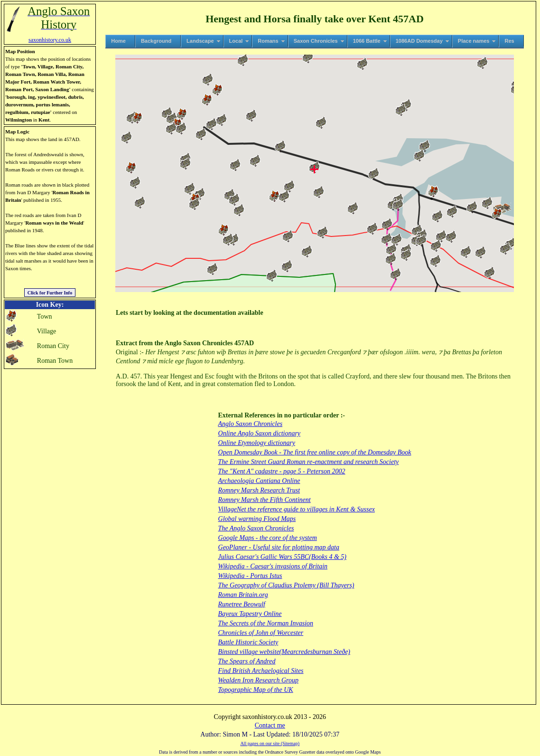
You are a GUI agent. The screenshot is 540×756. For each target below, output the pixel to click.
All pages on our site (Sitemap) (270, 743)
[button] (372, 229)
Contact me (270, 725)
